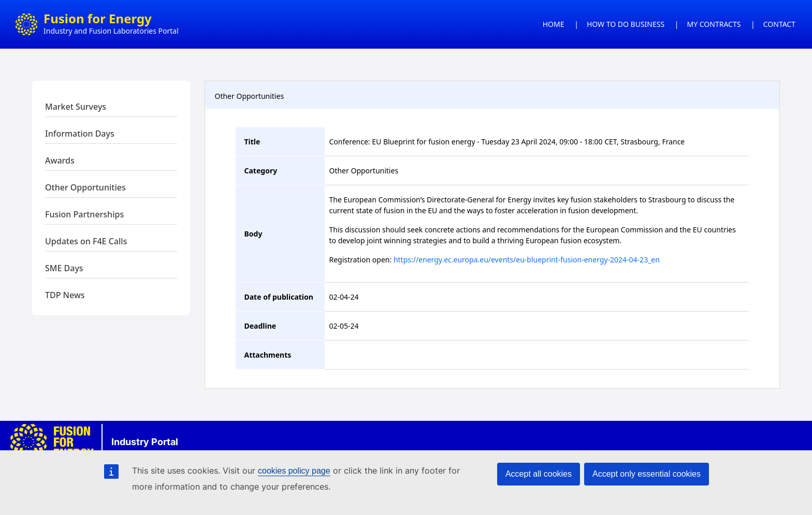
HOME (554, 24)
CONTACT (779, 24)
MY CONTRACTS (714, 24)
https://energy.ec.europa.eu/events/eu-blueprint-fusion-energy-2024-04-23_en (527, 260)
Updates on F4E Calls (86, 241)
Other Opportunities (85, 187)
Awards (60, 160)
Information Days (80, 134)
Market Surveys (76, 107)
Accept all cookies (539, 474)
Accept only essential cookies (647, 474)
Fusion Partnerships (84, 214)
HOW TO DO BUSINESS (626, 24)
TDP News (65, 295)
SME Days (64, 268)
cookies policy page (294, 471)
